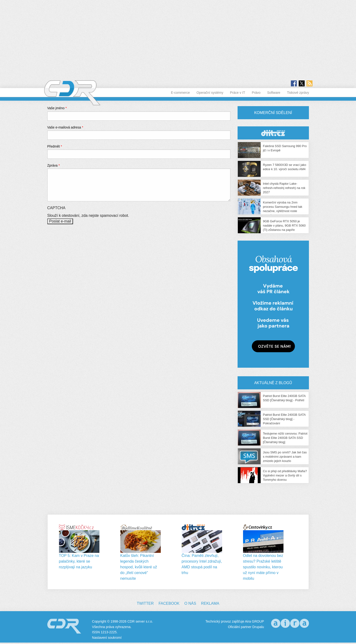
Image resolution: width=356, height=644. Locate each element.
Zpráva (54, 165)
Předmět (55, 146)
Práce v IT (238, 93)
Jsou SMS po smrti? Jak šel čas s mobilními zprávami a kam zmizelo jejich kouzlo (285, 457)
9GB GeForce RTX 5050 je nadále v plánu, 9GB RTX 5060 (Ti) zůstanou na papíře (284, 225)
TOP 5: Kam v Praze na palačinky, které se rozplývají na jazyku (79, 561)
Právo (256, 93)
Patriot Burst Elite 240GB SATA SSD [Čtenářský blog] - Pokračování (284, 419)
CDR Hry (273, 133)
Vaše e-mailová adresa (65, 127)
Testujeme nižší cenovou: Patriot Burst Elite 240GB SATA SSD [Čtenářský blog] (285, 438)
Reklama (210, 603)
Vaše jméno (57, 108)
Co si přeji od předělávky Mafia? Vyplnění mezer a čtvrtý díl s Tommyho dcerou (285, 475)
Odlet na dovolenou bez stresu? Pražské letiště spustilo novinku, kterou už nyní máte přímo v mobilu (263, 567)
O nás (190, 603)
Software (274, 93)
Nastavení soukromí (107, 638)
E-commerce (180, 93)
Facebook (169, 603)
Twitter (145, 603)
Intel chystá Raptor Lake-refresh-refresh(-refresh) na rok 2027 (284, 188)
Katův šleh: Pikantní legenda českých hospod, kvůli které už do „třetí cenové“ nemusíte (139, 567)
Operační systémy (210, 93)
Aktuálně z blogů (273, 383)
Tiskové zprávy (298, 93)
